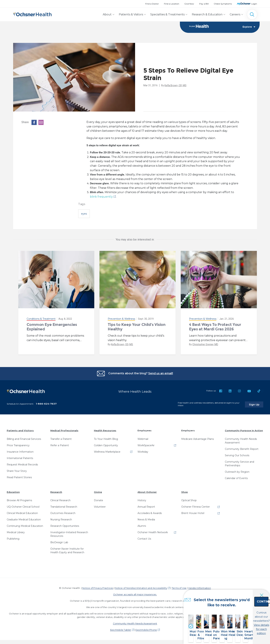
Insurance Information (20, 451)
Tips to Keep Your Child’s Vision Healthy (137, 327)
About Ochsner (147, 491)
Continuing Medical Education (25, 525)
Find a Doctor (152, 4)
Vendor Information (199, 587)
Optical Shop (189, 499)
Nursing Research (61, 518)
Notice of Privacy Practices (98, 587)
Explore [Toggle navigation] (249, 27)
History (142, 499)
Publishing (13, 538)
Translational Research (64, 506)
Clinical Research (60, 499)
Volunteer (100, 506)
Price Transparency (18, 444)
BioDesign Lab (59, 541)
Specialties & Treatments (167, 14)
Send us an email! (161, 373)
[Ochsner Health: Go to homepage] (32, 14)
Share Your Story (17, 470)
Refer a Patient (60, 444)
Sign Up (257, 403)
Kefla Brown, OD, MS (175, 85)
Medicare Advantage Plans (198, 438)
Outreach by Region (237, 471)
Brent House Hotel (193, 512)
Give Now (189, 4)
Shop (185, 491)
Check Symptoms (223, 4)
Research (56, 491)
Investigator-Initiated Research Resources (69, 533)
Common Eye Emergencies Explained (52, 327)
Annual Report (146, 506)
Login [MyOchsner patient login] (254, 4)
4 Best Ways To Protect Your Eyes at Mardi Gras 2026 (215, 327)
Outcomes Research (63, 512)
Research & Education (207, 14)
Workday (143, 451)
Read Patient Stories (19, 476)
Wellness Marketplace (107, 451)
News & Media (146, 518)
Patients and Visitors (20, 429)
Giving (98, 491)
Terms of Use (179, 587)
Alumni (142, 525)
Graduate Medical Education (24, 518)
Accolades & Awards (150, 512)
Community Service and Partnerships (239, 463)
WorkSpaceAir (146, 444)
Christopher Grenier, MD (205, 344)
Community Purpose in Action (244, 429)
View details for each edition (243, 625)
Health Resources (105, 429)
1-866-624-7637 (46, 403)
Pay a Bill (204, 4)
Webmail (143, 438)
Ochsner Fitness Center (196, 506)
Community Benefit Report (242, 448)
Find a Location (172, 4)
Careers (235, 14)
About (107, 14)
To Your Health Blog (106, 438)
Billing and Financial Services (24, 438)
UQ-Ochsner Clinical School (23, 506)
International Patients (20, 457)
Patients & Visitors (131, 14)
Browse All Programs (19, 499)
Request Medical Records (22, 464)
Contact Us (144, 538)
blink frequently (101, 197)
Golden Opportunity (106, 444)
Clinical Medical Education (22, 512)
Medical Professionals (64, 429)
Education (13, 491)
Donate (99, 499)
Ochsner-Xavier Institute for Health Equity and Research (67, 550)
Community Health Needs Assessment (241, 440)
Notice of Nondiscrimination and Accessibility (141, 587)
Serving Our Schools (237, 454)
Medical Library (16, 531)
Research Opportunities (65, 525)
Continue (243, 609)
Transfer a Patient (61, 438)
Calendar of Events (236, 477)
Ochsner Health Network (153, 531)
